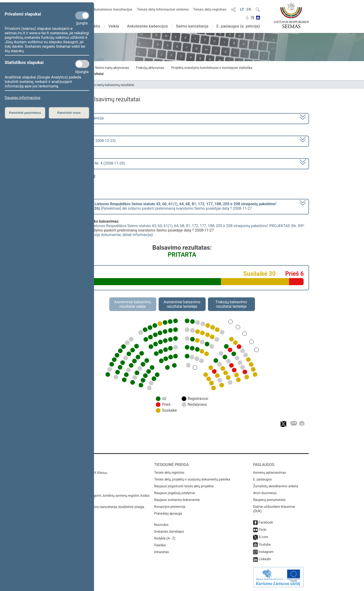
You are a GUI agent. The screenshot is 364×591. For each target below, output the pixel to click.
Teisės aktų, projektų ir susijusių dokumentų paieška (192, 479)
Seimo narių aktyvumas (112, 68)
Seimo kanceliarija (192, 26)
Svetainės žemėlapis (169, 532)
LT (242, 9)
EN (249, 9)
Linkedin (265, 559)
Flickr (263, 530)
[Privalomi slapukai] (82, 16)
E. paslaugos (262, 479)
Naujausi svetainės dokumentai (177, 500)
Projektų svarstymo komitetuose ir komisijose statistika (212, 68)
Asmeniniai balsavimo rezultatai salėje (133, 304)
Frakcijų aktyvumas (150, 68)
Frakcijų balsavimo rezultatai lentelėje (231, 304)
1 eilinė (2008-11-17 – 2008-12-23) (87, 141)
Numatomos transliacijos (110, 9)
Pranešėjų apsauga (168, 513)
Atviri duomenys (265, 493)
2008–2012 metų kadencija (81, 118)
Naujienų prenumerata (269, 500)
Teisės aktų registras (210, 9)
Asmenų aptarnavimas (270, 473)
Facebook (266, 522)
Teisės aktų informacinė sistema (163, 9)
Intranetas (162, 552)
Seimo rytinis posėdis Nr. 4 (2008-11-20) (92, 163)
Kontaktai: (66, 465)
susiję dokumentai (106, 235)
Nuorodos (161, 525)
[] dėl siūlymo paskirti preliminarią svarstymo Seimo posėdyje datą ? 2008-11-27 (167, 206)
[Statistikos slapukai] (82, 64)
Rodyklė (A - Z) (165, 538)
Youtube (265, 544)
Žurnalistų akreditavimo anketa (276, 486)
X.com (263, 537)
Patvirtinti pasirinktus (25, 113)
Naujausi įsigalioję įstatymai (175, 493)
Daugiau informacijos (22, 98)
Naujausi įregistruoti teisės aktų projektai (184, 486)
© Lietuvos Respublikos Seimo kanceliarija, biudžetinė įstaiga (100, 507)
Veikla (114, 26)
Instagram (266, 552)
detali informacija (137, 235)
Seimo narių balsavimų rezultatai (110, 85)
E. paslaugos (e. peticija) (238, 26)
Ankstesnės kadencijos (148, 26)
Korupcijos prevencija (170, 507)
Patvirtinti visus (69, 113)
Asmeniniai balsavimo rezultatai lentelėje (182, 304)
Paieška (160, 545)
